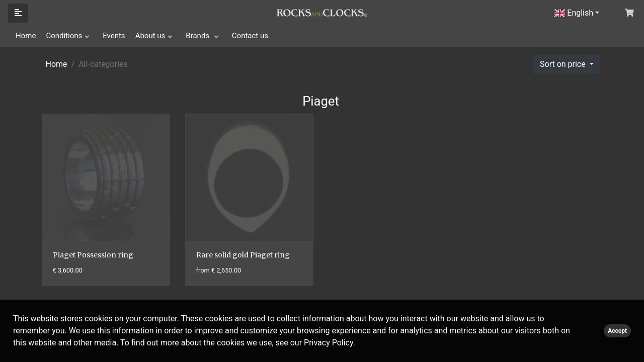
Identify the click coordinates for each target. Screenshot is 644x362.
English (574, 13)
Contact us (250, 36)
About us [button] (150, 36)
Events (114, 36)
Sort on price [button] (564, 64)
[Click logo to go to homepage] (322, 12)
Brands (198, 36)
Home (26, 36)
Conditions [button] (64, 36)
